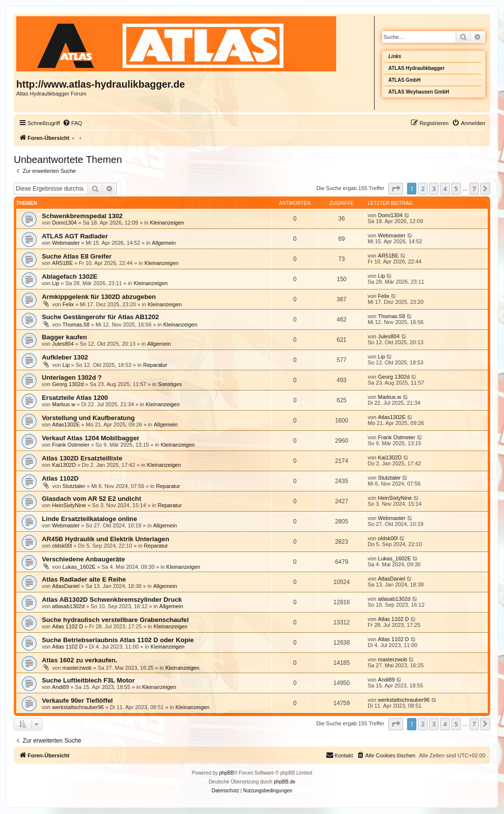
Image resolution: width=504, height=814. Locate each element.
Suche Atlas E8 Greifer (77, 256)
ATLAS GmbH (404, 80)
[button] (396, 189)
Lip (56, 283)
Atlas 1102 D (68, 626)
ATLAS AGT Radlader (75, 236)
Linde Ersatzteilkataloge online (89, 519)
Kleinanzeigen (167, 223)
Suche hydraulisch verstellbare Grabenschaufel (115, 620)
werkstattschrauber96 (78, 707)
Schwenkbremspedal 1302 (82, 216)
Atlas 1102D (60, 478)
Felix (68, 304)
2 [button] (423, 189)
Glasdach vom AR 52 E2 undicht (92, 499)
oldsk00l (62, 546)
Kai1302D (64, 465)
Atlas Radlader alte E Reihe (84, 579)
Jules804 (63, 344)
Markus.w (64, 404)
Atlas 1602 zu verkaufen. (79, 660)
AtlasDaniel (66, 586)
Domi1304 (64, 223)
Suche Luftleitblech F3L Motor (88, 680)
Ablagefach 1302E (70, 277)
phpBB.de (284, 782)
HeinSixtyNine (69, 505)
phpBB (226, 773)
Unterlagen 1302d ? (72, 377)
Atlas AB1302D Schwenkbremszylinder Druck (112, 600)
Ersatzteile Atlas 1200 (75, 398)
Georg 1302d (68, 384)
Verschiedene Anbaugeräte (83, 559)
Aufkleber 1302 (65, 357)
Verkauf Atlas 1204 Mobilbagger (91, 438)
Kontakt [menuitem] (339, 755)
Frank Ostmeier (71, 445)
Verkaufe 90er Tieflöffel (77, 700)
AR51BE (63, 263)
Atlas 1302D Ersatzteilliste (82, 458)
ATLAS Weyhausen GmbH (419, 92)
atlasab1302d (68, 606)
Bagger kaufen (64, 337)
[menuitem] (72, 123)
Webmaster (66, 243)
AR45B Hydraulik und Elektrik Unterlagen (106, 539)
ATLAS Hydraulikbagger (416, 68)
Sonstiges (170, 384)
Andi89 (61, 687)
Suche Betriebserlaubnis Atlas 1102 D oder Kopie (118, 640)
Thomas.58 (76, 325)
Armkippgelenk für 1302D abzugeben (99, 297)
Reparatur (155, 365)
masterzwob (77, 668)
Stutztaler (74, 486)
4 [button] (445, 189)
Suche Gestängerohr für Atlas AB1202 (100, 317)
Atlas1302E (66, 424)
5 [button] (456, 189)
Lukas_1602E (79, 567)
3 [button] (434, 189)
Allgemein (164, 243)
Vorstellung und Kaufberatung (88, 418)
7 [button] (474, 189)
